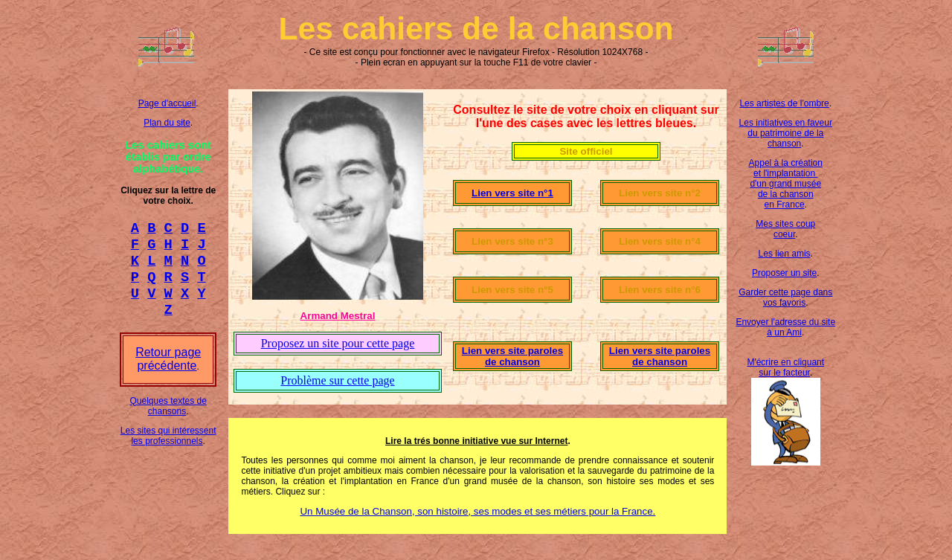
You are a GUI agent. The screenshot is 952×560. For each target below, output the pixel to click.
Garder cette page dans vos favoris (785, 297)
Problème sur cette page (337, 380)
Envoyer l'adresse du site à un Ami (785, 327)
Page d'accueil (167, 103)
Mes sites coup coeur (785, 229)
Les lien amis (785, 254)
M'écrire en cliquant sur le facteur (785, 367)
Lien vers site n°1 (512, 193)
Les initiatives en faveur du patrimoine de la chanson (786, 133)
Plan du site (167, 123)
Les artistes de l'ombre (784, 103)
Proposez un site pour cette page (338, 343)
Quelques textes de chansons (168, 419)
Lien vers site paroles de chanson (512, 356)
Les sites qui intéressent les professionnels (168, 449)
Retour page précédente (168, 372)
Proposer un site (784, 273)
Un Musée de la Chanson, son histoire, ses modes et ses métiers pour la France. (477, 511)
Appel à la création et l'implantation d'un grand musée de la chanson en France (786, 184)
